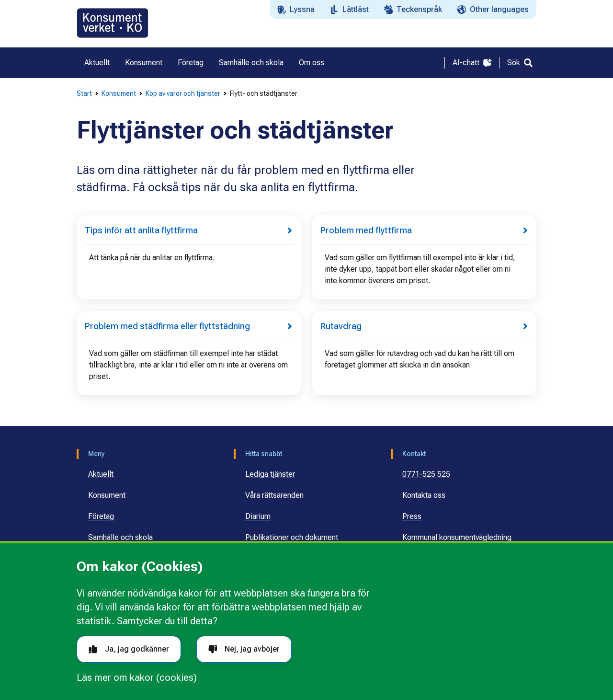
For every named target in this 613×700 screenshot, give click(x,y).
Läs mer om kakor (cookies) (137, 677)
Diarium (258, 516)
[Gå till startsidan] (113, 23)
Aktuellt (101, 474)
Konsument (119, 93)
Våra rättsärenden (274, 495)
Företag (101, 516)
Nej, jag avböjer (244, 649)
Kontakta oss (424, 495)
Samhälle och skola (120, 537)
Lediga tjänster (270, 474)
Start (84, 93)
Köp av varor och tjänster (183, 93)
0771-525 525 (426, 474)
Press (412, 516)
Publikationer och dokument (292, 537)
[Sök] (520, 63)
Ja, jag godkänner (129, 649)
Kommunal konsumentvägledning (457, 537)
